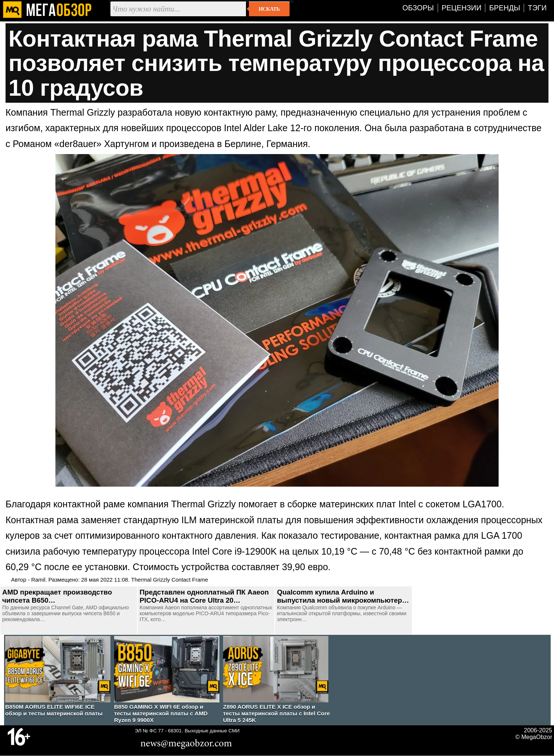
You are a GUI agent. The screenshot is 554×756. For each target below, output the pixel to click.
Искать (269, 9)
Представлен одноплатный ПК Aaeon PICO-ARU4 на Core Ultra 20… (204, 596)
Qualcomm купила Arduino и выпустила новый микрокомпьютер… (343, 596)
